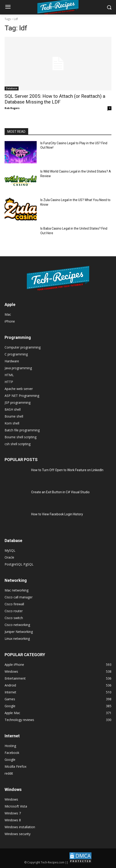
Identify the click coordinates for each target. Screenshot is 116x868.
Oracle (9, 557)
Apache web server (19, 389)
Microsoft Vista (16, 806)
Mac (8, 314)
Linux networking (17, 639)
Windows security (18, 834)
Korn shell (12, 423)
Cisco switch (14, 618)
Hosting (10, 746)
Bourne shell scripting (21, 437)
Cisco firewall (14, 604)
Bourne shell (14, 416)
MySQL (10, 550)
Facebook (12, 753)
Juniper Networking (19, 632)
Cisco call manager (19, 597)
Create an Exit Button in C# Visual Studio (60, 492)
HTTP (9, 382)
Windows (11, 799)
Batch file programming (22, 430)
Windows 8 (13, 820)
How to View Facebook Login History (57, 514)
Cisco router (14, 611)
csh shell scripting (18, 444)
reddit (9, 773)
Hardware (12, 361)
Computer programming (23, 347)
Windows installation (20, 827)
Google (10, 760)
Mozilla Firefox (15, 766)
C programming (16, 354)
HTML (9, 375)
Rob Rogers (12, 108)
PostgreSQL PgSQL (19, 564)
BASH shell (13, 409)
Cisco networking (17, 625)
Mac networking (17, 590)
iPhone (10, 321)
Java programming (18, 368)
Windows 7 (13, 813)
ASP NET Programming (22, 396)
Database (12, 88)
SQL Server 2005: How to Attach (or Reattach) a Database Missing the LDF (55, 99)
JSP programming (18, 402)
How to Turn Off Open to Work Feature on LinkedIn (67, 470)
